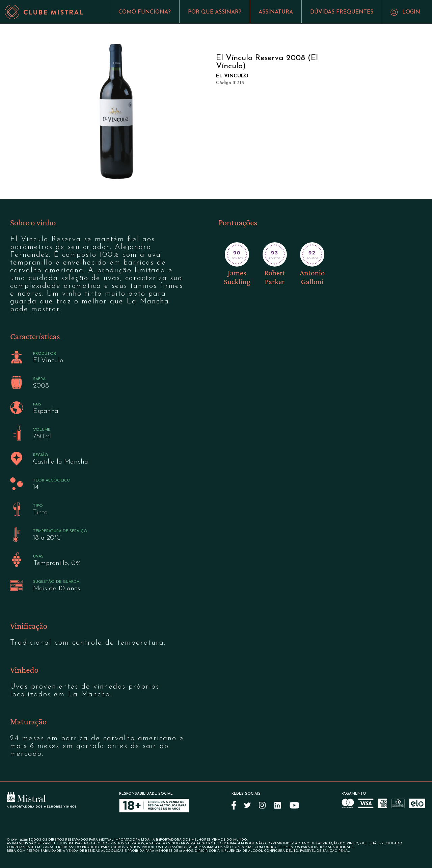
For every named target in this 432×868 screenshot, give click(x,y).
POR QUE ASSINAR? (215, 12)
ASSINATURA (276, 12)
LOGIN (411, 12)
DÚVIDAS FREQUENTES (342, 12)
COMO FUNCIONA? (145, 12)
